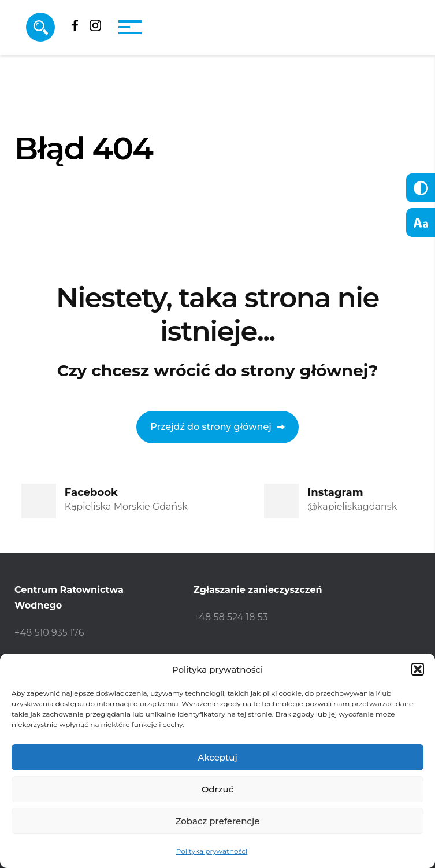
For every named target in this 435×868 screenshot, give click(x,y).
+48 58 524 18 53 (231, 617)
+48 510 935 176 (49, 633)
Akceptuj (217, 757)
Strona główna (55, 213)
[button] (418, 669)
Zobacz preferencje (218, 821)
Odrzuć (218, 789)
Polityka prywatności (212, 851)
